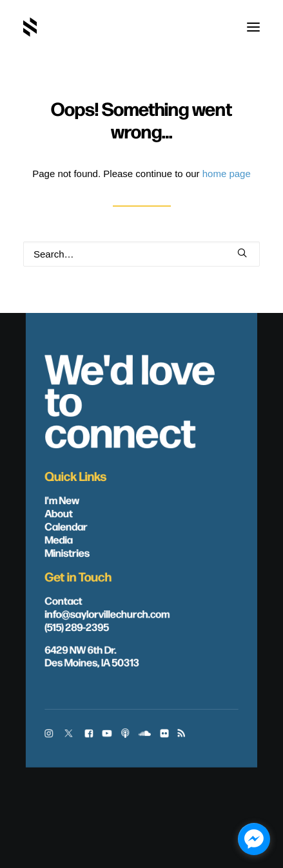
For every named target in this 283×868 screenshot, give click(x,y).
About (58, 513)
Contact (63, 600)
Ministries (67, 552)
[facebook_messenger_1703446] (254, 839)
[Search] (141, 254)
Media (58, 539)
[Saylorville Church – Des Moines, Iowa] (30, 27)
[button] (253, 27)
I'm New (62, 500)
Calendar (66, 525)
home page (227, 174)
